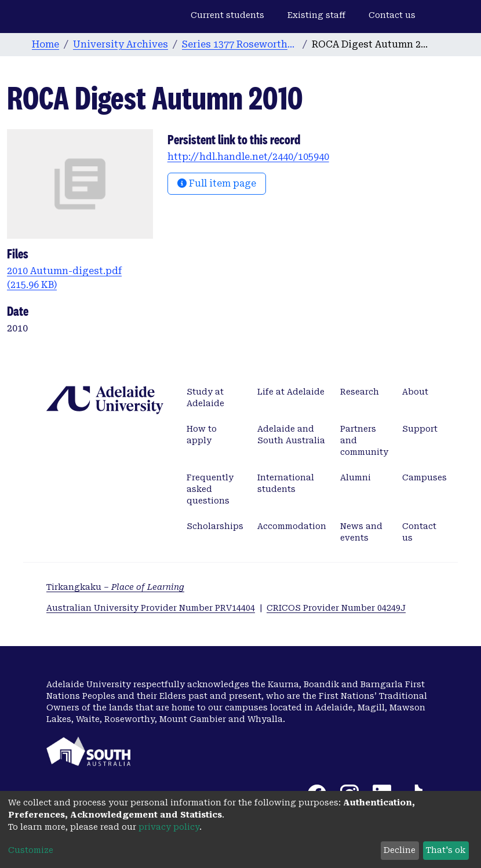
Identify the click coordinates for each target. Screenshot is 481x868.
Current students (227, 15)
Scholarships (215, 526)
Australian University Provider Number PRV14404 (151, 608)
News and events (361, 532)
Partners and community (364, 440)
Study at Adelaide (205, 397)
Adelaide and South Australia (291, 435)
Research (360, 392)
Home (45, 44)
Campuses (424, 477)
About (415, 392)
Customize (31, 850)
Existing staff (316, 15)
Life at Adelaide (291, 392)
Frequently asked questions (210, 489)
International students (286, 483)
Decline (400, 850)
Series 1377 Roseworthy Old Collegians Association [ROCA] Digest (240, 44)
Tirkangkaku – (115, 587)
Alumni (356, 477)
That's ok (446, 850)
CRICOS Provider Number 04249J (336, 608)
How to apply (202, 435)
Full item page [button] (217, 183)
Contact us (392, 15)
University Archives (121, 44)
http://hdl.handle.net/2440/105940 (248, 157)
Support (420, 429)
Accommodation (292, 526)
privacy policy (169, 827)
